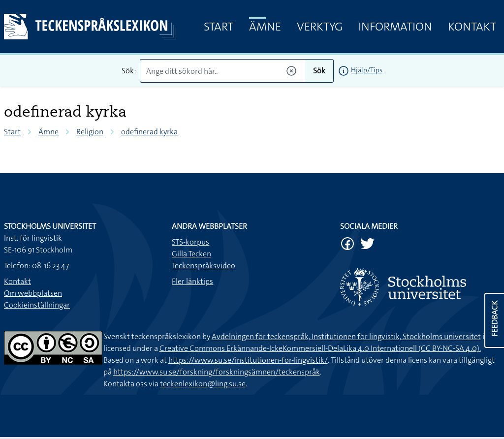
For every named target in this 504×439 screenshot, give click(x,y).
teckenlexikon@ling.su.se (203, 384)
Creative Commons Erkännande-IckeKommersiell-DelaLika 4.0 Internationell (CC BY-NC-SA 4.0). (320, 348)
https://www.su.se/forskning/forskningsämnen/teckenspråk (217, 372)
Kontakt (472, 27)
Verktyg (320, 27)
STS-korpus (190, 242)
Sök (319, 71)
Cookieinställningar (37, 305)
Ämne (265, 27)
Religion (90, 132)
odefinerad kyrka (149, 132)
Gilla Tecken (191, 254)
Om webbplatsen (33, 293)
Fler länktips (192, 281)
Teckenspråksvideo (204, 266)
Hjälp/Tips (367, 70)
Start (219, 27)
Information (395, 27)
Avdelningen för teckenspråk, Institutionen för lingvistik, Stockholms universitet (346, 336)
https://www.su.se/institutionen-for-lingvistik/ (248, 360)
